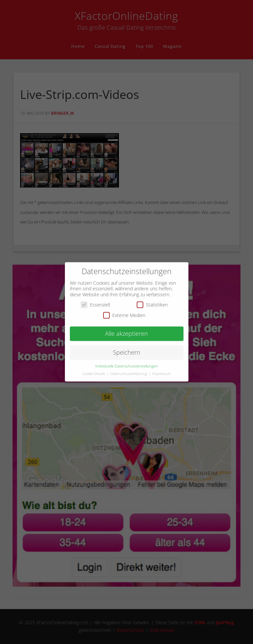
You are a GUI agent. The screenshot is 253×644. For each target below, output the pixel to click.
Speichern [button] (127, 348)
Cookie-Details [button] (94, 370)
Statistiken (152, 301)
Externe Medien (124, 311)
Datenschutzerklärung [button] (129, 370)
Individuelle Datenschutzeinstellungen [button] (126, 362)
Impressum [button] (162, 370)
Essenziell (95, 301)
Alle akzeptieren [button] (126, 330)
